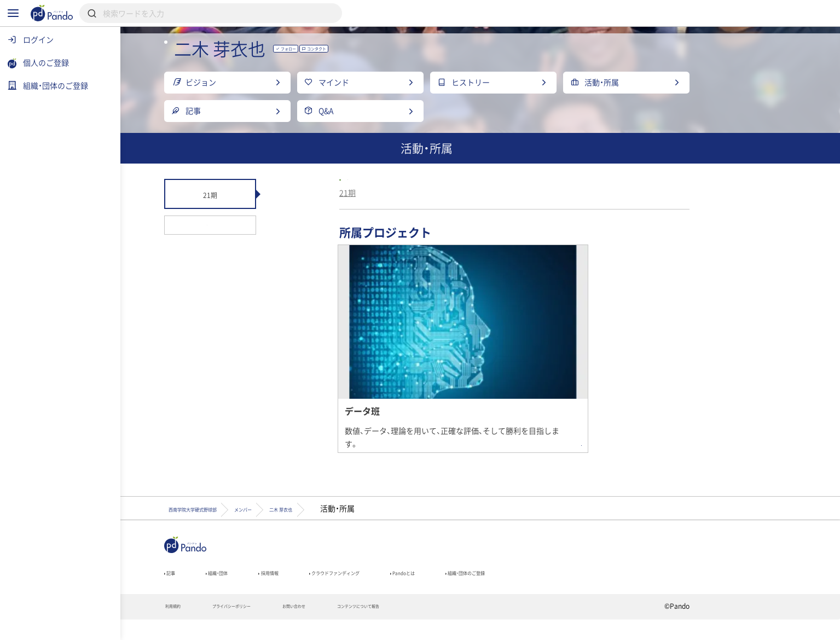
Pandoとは (541, 588)
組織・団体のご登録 (627, 588)
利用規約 (232, 627)
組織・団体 (286, 588)
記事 (227, 588)
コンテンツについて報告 (483, 627)
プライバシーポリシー (310, 627)
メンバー (356, 519)
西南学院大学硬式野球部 (461, 217)
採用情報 (353, 588)
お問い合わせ (395, 627)
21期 (401, 236)
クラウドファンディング (445, 588)
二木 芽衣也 (422, 519)
